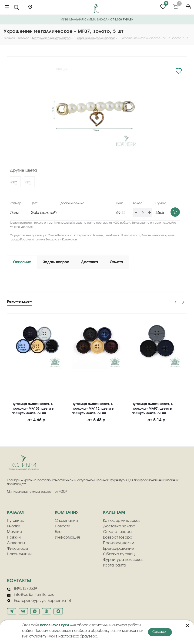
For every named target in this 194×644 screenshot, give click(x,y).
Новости (63, 526)
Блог (59, 532)
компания (67, 513)
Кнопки (14, 526)
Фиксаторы (17, 549)
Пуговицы (16, 521)
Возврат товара (118, 537)
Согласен (160, 632)
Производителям (119, 543)
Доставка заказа (119, 526)
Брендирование (118, 549)
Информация (67, 537)
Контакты (19, 581)
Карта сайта (115, 565)
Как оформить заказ (122, 521)
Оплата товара (117, 532)
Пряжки (14, 537)
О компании (66, 521)
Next (183, 302)
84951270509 (22, 589)
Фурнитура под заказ (123, 560)
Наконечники (19, 554)
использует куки (54, 625)
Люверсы (16, 543)
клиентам (114, 513)
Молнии (14, 532)
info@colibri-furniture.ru (31, 595)
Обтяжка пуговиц (119, 554)
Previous (176, 302)
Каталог (16, 513)
